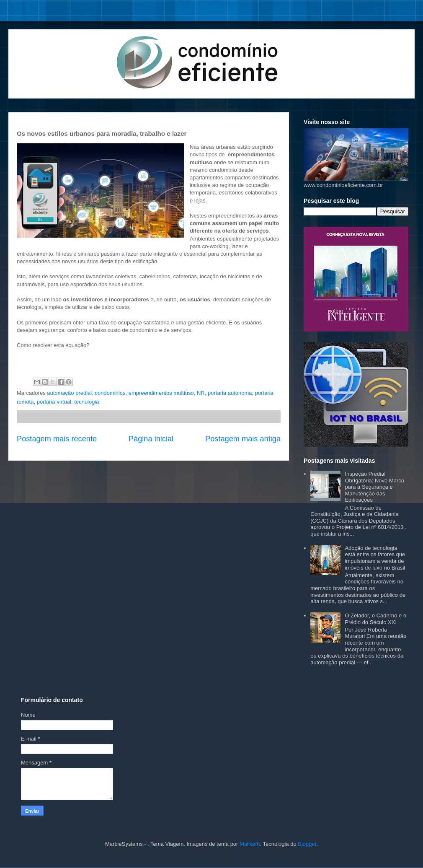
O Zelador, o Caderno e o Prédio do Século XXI (375, 619)
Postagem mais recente (57, 439)
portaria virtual (54, 402)
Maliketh (250, 844)
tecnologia (86, 402)
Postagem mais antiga (243, 439)
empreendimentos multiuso (161, 393)
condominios (110, 393)
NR (201, 393)
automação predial (69, 393)
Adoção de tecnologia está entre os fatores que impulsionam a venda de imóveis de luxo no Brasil (375, 558)
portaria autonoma (230, 393)
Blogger (307, 844)
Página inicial (151, 439)
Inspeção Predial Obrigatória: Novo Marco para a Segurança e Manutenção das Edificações (374, 487)
